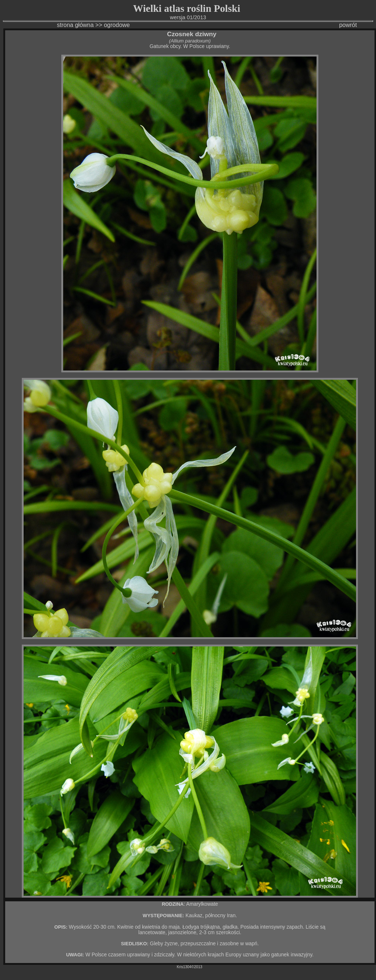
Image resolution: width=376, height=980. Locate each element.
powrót (336, 25)
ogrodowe (117, 25)
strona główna (57, 25)
